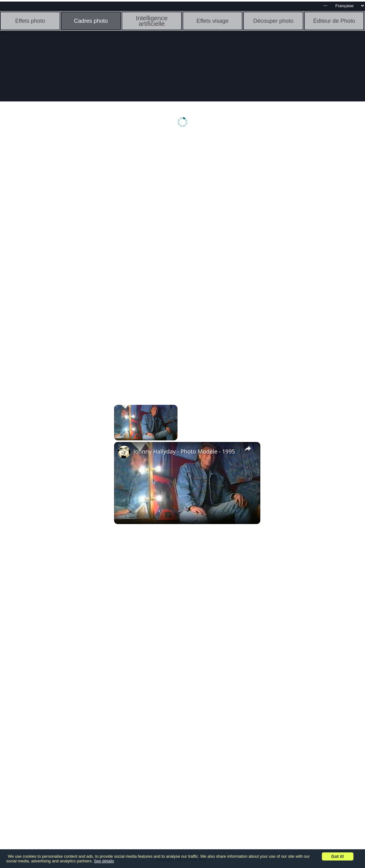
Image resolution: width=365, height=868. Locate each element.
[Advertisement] (48, 236)
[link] (124, 452)
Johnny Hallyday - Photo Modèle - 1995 (184, 451)
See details (104, 861)
